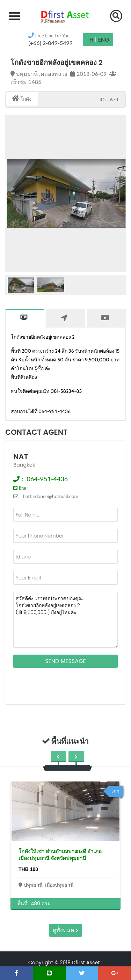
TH (90, 40)
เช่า (115, 791)
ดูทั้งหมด (65, 930)
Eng (104, 40)
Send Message (65, 661)
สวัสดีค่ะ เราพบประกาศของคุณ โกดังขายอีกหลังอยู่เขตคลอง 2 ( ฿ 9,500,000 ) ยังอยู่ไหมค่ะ (65, 620)
